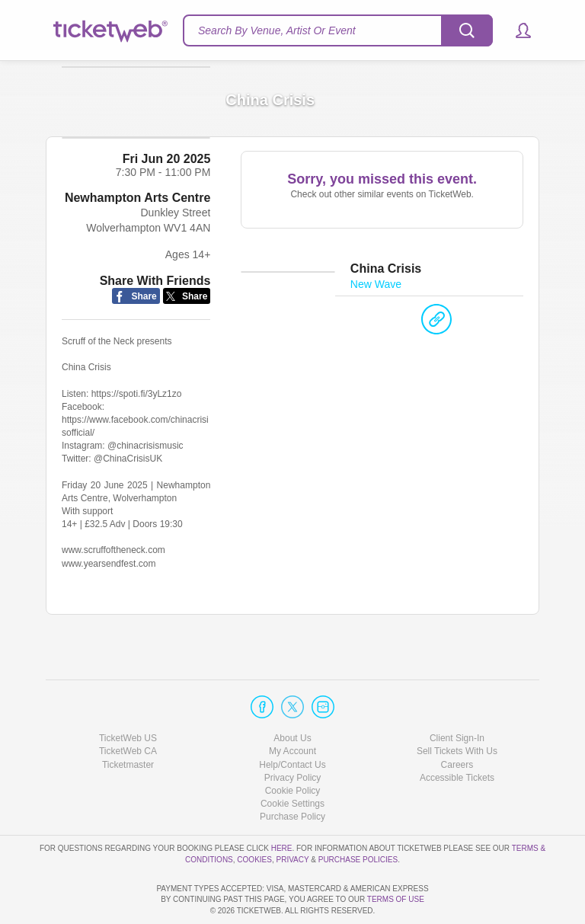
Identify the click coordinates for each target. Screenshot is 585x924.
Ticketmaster (128, 721)
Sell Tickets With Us (457, 708)
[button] (516, 30)
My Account (292, 708)
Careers (457, 721)
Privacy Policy (293, 734)
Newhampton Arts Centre (137, 225)
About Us (292, 695)
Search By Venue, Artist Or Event (277, 30)
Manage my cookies (293, 760)
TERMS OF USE (396, 899)
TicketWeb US (128, 695)
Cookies (254, 815)
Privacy (293, 815)
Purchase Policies (358, 815)
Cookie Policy (293, 747)
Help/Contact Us (292, 721)
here (282, 805)
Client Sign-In (457, 695)
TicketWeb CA (128, 708)
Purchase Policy (292, 773)
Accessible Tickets (457, 734)
